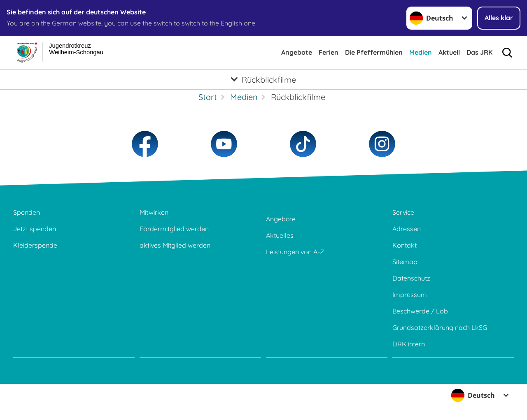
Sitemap (405, 262)
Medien (421, 52)
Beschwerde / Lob (420, 311)
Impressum (410, 295)
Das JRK (479, 52)
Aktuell (449, 52)
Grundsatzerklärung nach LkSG (440, 327)
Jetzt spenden (35, 229)
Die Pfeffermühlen (374, 52)
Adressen (407, 229)
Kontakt (405, 245)
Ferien (329, 52)
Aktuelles (280, 235)
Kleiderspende (35, 245)
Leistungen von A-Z (295, 252)
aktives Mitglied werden (175, 245)
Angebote (297, 52)
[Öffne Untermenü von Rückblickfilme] (263, 79)
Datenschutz (411, 278)
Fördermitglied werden (174, 229)
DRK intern (409, 344)
